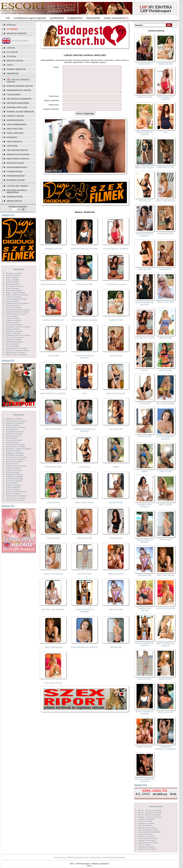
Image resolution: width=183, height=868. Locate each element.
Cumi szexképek (12, 301)
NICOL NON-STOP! (53, 434)
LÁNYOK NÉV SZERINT (18, 186)
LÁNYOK (11, 48)
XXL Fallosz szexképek (15, 500)
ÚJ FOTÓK (11, 56)
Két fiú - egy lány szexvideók (150, 813)
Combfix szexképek (14, 297)
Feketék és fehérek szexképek (17, 312)
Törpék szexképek (13, 487)
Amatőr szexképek (13, 275)
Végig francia (14, 142)
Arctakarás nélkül (18, 150)
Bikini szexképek (13, 284)
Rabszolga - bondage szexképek (18, 449)
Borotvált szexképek (14, 290)
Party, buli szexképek (14, 434)
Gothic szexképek (13, 318)
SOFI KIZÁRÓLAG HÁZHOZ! (53, 290)
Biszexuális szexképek (15, 286)
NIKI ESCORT (116, 653)
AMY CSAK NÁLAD (53, 653)
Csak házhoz (14, 94)
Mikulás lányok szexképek (16, 355)
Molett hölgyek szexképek (16, 421)
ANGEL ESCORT (116, 508)
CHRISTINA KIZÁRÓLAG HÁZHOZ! (85, 435)
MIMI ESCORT (166, 679)
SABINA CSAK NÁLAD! (53, 325)
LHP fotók (12, 146)
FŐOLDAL (11, 25)
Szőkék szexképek (13, 468)
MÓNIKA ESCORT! (53, 472)
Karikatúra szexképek (14, 331)
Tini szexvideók (144, 845)
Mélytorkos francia (18, 159)
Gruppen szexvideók (146, 823)
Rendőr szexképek (13, 451)
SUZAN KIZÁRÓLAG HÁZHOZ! (85, 362)
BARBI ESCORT (116, 325)
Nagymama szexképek (15, 423)
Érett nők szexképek (14, 307)
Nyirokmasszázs (16, 176)
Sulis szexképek (12, 464)
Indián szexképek (13, 329)
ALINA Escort (85, 472)
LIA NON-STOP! (85, 579)
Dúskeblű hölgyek (17, 107)
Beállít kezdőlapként (76, 857)
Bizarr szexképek (13, 288)
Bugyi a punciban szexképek (17, 295)
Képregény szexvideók (147, 828)
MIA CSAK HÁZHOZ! (166, 404)
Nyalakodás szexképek (15, 432)
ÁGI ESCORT (53, 361)
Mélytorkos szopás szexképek (17, 350)
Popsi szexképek (12, 442)
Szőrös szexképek (13, 472)
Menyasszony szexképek (15, 352)
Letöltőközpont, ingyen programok (30, 18)
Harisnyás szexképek (14, 325)
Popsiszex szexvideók (147, 840)
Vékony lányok (15, 116)
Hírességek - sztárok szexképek (18, 327)
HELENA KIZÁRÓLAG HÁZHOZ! (145, 780)
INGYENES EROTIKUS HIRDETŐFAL (17, 191)
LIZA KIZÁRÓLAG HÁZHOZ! (116, 254)
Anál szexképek (12, 278)
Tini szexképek (12, 483)
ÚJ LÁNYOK (12, 52)
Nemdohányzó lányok (19, 90)
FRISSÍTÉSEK (13, 73)
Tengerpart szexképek (14, 476)
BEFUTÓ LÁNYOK (15, 61)
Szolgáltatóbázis (75, 18)
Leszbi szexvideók (145, 834)
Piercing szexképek (13, 436)
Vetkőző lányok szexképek (16, 496)
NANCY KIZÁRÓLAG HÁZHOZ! (166, 645)
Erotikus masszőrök (18, 103)
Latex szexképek (12, 344)
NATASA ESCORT (85, 543)
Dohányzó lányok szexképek (17, 303)
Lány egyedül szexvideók (148, 830)
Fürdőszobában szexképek (16, 314)
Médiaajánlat (120, 857)
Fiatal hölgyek (15, 133)
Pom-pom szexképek (14, 440)
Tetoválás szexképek (14, 481)
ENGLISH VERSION (20, 41)
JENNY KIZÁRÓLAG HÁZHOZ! (85, 254)
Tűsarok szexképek (13, 494)
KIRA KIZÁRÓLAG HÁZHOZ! (53, 399)
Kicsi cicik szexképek (14, 337)
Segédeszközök (15, 120)
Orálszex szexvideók (146, 836)
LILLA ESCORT (116, 434)
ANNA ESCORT (145, 269)
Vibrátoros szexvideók (147, 849)
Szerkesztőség (108, 857)
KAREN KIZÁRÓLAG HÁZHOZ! (85, 616)
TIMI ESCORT (116, 361)
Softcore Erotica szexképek (16, 457)
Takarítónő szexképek (14, 474)
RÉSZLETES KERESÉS (17, 33)
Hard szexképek (12, 322)
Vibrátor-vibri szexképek (15, 498)
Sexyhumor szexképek (15, 455)
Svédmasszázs (14, 171)
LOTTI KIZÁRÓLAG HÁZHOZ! (85, 653)
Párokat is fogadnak (18, 154)
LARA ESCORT (53, 508)
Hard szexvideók (145, 825)
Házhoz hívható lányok (20, 86)
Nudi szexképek (12, 429)
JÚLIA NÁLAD (116, 543)
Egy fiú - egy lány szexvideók (150, 810)
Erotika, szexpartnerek (114, 18)
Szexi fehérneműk (17, 124)
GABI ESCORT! (145, 64)
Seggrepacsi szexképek (15, 453)
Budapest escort (16, 180)
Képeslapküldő (93, 18)
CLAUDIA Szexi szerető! (116, 290)
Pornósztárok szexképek (15, 444)
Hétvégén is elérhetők (19, 99)
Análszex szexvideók (146, 819)
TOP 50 (10, 65)
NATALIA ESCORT (85, 290)
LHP (8, 18)
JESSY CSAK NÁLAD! (53, 579)
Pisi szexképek (12, 438)
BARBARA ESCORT (53, 254)
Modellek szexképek (14, 419)
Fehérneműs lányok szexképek (18, 310)
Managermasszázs (17, 167)
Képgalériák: (19, 269)
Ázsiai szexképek (13, 282)
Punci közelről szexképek (16, 446)
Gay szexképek (12, 316)
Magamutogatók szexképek (17, 348)
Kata (85, 399)
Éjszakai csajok (15, 163)
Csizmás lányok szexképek (16, 299)
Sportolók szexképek (14, 461)
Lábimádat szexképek (14, 342)
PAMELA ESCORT (116, 579)
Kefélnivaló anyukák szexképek (18, 335)
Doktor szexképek (13, 305)
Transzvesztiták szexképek (16, 491)
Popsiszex (12, 137)
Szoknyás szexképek (14, 470)
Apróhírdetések (57, 18)
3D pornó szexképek (14, 273)
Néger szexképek (12, 425)
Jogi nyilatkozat (60, 857)
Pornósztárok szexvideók (148, 843)
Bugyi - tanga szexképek (15, 292)
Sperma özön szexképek (15, 459)
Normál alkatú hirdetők (20, 112)
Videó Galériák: (156, 806)
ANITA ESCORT (116, 615)
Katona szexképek (13, 333)
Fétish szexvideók (145, 821)
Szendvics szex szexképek (16, 466)
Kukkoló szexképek (13, 340)
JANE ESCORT (53, 543)
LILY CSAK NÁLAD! (53, 688)
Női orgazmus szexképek (16, 427)
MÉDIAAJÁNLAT (14, 201)
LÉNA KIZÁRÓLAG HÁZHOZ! (85, 325)
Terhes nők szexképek (14, 479)
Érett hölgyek (15, 129)
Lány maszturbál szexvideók (149, 832)
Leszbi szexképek (13, 346)
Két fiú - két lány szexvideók (149, 815)
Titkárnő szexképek (13, 485)
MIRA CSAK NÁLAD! (85, 508)
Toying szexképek (13, 489)
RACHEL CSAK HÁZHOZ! (53, 615)
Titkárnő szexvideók (146, 847)
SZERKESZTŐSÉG (15, 197)
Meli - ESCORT (166, 505)
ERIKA (116, 472)
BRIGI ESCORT (165, 338)
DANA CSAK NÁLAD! (116, 399)
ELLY (145, 370)
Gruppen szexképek (13, 320)
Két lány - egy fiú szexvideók (150, 817)
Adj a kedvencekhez (93, 857)
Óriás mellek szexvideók (148, 838)
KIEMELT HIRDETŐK (16, 69)
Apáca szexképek (13, 280)
